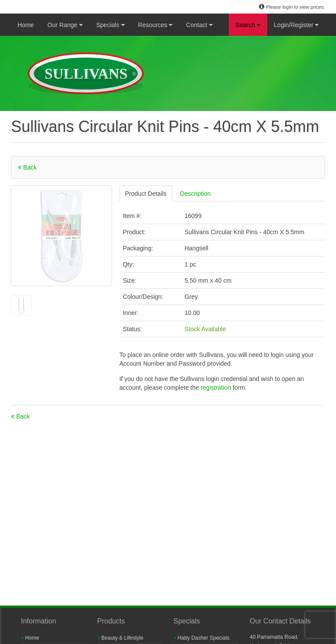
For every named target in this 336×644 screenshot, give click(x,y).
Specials (110, 25)
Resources (156, 25)
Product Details (146, 194)
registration (217, 388)
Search (248, 25)
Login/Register (296, 25)
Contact (199, 25)
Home (26, 25)
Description (196, 194)
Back (27, 167)
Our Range (65, 25)
